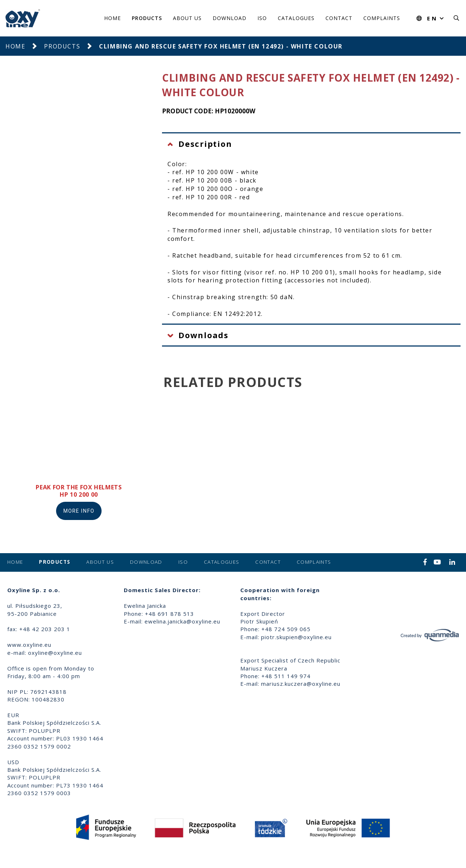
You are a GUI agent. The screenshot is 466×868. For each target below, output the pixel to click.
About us (187, 18)
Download (230, 18)
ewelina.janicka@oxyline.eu (182, 621)
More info (79, 511)
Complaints (382, 18)
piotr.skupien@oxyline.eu (296, 637)
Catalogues (296, 18)
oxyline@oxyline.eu (55, 653)
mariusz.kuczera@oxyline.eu (301, 684)
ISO (262, 18)
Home (112, 18)
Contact (339, 18)
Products (147, 18)
